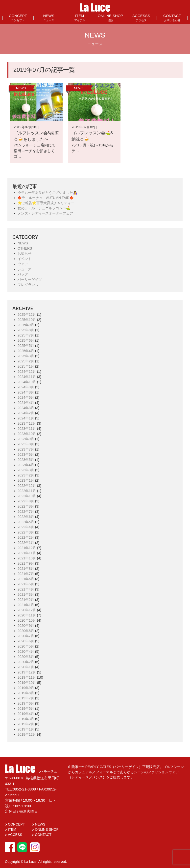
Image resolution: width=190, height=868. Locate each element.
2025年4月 (26, 351)
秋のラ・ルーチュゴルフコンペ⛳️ (44, 208)
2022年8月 (26, 506)
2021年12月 (27, 548)
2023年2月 (26, 475)
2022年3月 (26, 532)
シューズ (24, 269)
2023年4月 (26, 465)
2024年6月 (26, 397)
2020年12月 (27, 610)
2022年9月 (26, 501)
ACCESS (15, 835)
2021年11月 (27, 553)
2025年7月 (26, 335)
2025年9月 (26, 325)
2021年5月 (26, 584)
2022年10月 (27, 496)
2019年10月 (27, 683)
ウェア (23, 264)
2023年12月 (27, 423)
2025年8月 (26, 330)
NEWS (49, 18)
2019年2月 (26, 724)
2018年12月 (27, 734)
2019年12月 (27, 672)
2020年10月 (27, 620)
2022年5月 (26, 522)
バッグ (23, 274)
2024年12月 (27, 372)
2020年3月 (26, 657)
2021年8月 (26, 569)
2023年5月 (26, 460)
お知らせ (24, 254)
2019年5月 (26, 709)
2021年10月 (27, 558)
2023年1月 (26, 480)
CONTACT (172, 18)
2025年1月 (26, 366)
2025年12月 (27, 315)
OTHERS (25, 248)
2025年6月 (26, 340)
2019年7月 (26, 698)
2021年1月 (26, 605)
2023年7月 (26, 449)
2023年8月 (26, 444)
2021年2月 (26, 600)
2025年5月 (26, 346)
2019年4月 (26, 714)
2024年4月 (26, 403)
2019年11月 (27, 677)
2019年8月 (26, 693)
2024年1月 (26, 418)
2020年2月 (26, 662)
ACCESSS (141, 18)
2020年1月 (26, 667)
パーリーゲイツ (30, 279)
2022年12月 (27, 486)
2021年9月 (26, 563)
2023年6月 (26, 454)
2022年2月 (26, 537)
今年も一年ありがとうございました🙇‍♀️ (47, 193)
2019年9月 (26, 688)
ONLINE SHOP (110, 18)
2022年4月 (26, 527)
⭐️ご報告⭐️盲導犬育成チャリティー (46, 203)
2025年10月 (27, 320)
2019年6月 (26, 703)
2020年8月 (26, 631)
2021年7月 (26, 574)
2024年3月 (26, 408)
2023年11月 (27, 429)
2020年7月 (26, 636)
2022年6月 (26, 517)
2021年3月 (26, 594)
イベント (24, 259)
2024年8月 (26, 392)
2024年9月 (26, 387)
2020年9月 (26, 626)
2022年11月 (27, 491)
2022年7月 (26, 512)
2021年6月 (26, 579)
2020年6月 (26, 641)
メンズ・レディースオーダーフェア (45, 213)
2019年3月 (26, 719)
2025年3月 (26, 356)
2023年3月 (26, 470)
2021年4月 (26, 589)
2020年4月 (26, 651)
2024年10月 (27, 382)
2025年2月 (26, 361)
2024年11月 (27, 377)
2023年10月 (27, 434)
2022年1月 (26, 543)
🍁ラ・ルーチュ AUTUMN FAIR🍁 (46, 198)
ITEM (80, 18)
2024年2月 (26, 413)
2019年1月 (26, 729)
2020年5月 (26, 646)
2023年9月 (26, 439)
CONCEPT (18, 18)
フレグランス (28, 285)
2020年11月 (27, 615)
